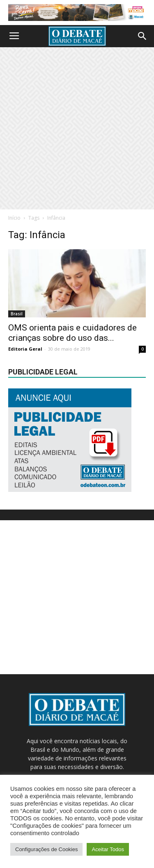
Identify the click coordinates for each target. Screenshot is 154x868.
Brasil (17, 314)
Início (14, 218)
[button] (143, 36)
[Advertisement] (77, 128)
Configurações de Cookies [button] (46, 849)
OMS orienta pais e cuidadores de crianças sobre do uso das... (72, 333)
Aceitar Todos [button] (108, 849)
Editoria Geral (25, 349)
